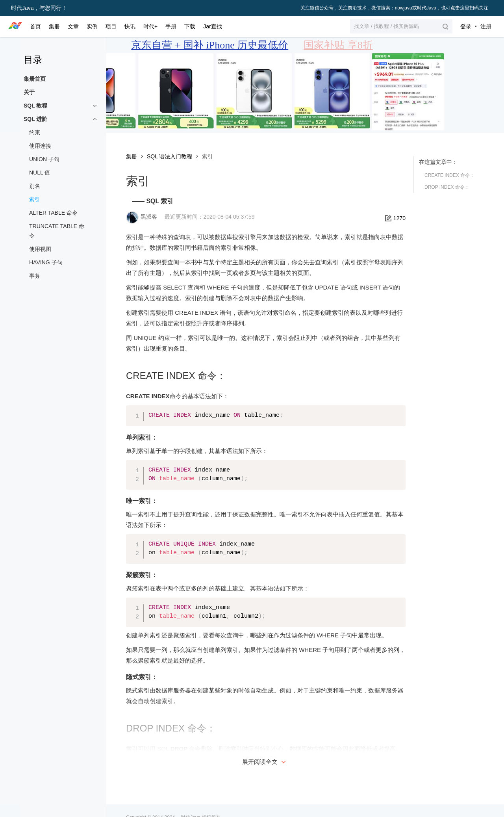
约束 (35, 132)
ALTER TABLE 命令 (53, 213)
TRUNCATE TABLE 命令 (57, 231)
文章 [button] (73, 26)
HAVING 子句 (46, 262)
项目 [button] (111, 26)
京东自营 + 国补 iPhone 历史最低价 (210, 45)
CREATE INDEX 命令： (449, 175)
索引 (35, 199)
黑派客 (149, 217)
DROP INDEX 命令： (447, 187)
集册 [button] (54, 26)
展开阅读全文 (265, 762)
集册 (132, 156)
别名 (35, 186)
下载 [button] (190, 26)
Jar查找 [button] (212, 26)
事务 (35, 276)
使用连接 (40, 146)
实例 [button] (92, 26)
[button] (401, 26)
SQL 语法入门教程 (170, 156)
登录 (466, 26)
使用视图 (40, 249)
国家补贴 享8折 (338, 45)
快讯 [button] (130, 26)
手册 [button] (171, 26)
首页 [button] (35, 26)
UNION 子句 (44, 159)
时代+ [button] (150, 26)
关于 (29, 92)
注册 (486, 26)
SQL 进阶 (35, 119)
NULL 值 (40, 173)
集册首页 (35, 79)
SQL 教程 (35, 106)
